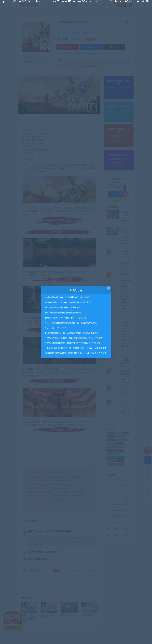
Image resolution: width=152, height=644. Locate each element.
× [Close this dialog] (108, 288)
